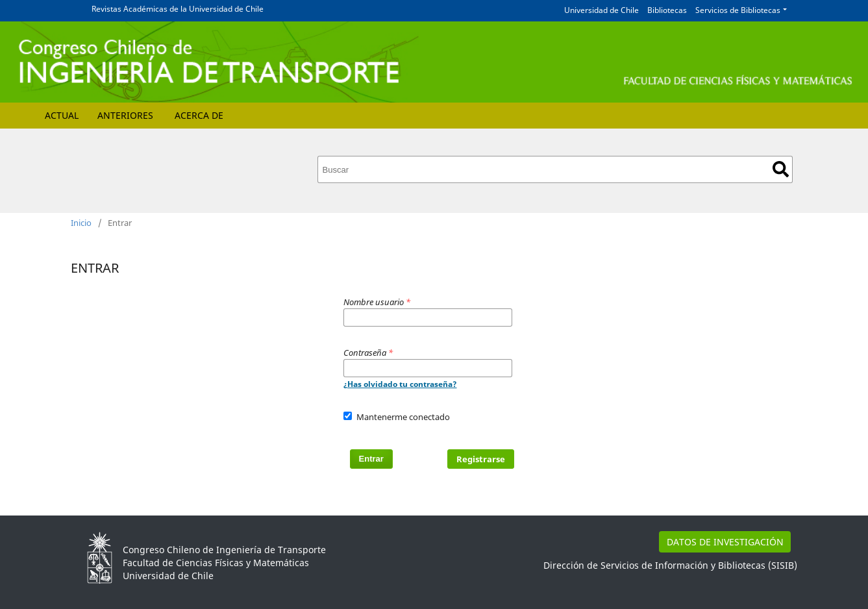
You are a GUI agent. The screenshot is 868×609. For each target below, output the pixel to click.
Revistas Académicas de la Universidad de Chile (178, 9)
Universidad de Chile (601, 10)
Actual (62, 115)
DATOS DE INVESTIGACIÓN (725, 542)
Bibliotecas (667, 10)
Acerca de (199, 115)
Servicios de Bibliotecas (738, 10)
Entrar (371, 459)
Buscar (781, 169)
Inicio (81, 223)
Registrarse (481, 459)
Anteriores (125, 115)
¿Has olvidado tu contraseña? (400, 384)
